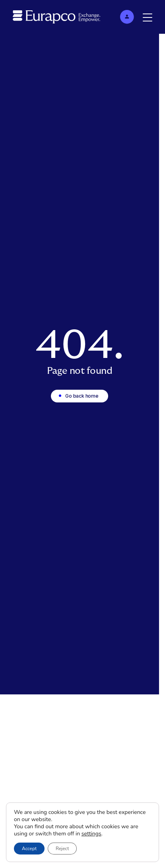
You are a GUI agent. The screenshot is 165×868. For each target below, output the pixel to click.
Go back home (82, 396)
